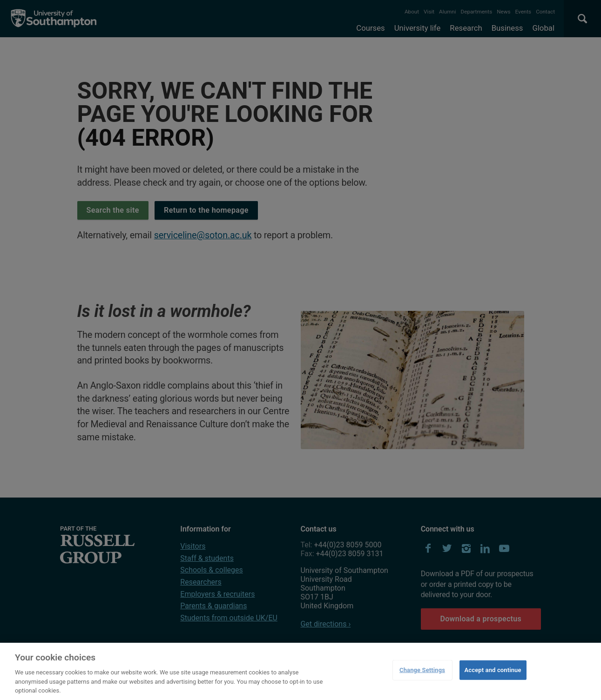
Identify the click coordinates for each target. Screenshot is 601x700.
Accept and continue (493, 670)
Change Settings (422, 670)
